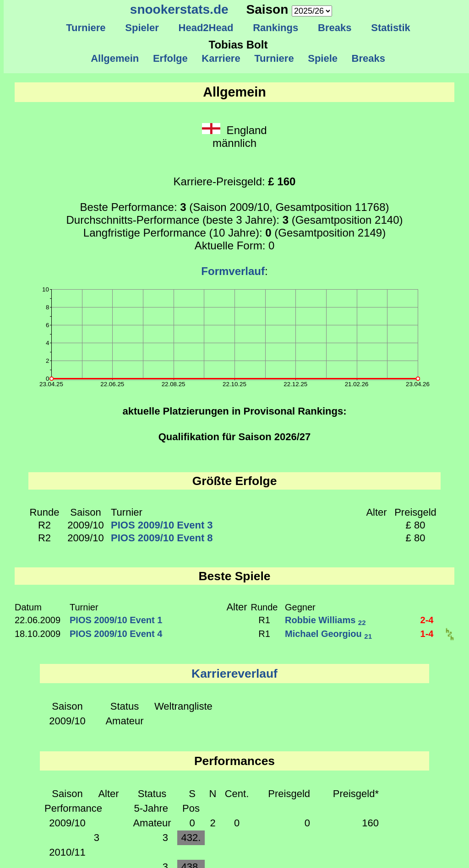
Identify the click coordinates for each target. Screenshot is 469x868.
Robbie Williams (325, 620)
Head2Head (206, 28)
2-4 (427, 620)
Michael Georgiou (328, 634)
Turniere (86, 28)
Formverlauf (233, 271)
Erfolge (170, 58)
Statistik (391, 28)
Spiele (323, 58)
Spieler (142, 28)
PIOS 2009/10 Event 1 (116, 620)
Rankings (276, 28)
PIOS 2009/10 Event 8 (162, 538)
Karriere (221, 58)
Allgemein (115, 58)
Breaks (335, 28)
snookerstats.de (179, 9)
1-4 (427, 634)
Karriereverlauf (234, 674)
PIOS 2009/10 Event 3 (162, 525)
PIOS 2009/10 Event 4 (116, 634)
